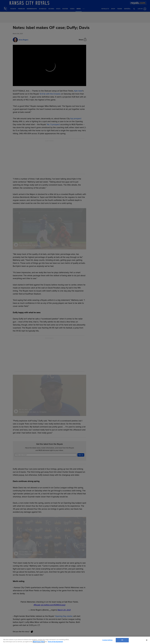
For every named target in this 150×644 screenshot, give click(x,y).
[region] (75, 640)
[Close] (147, 640)
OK (122, 640)
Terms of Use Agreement (55, 642)
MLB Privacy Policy (39, 642)
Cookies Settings (107, 640)
